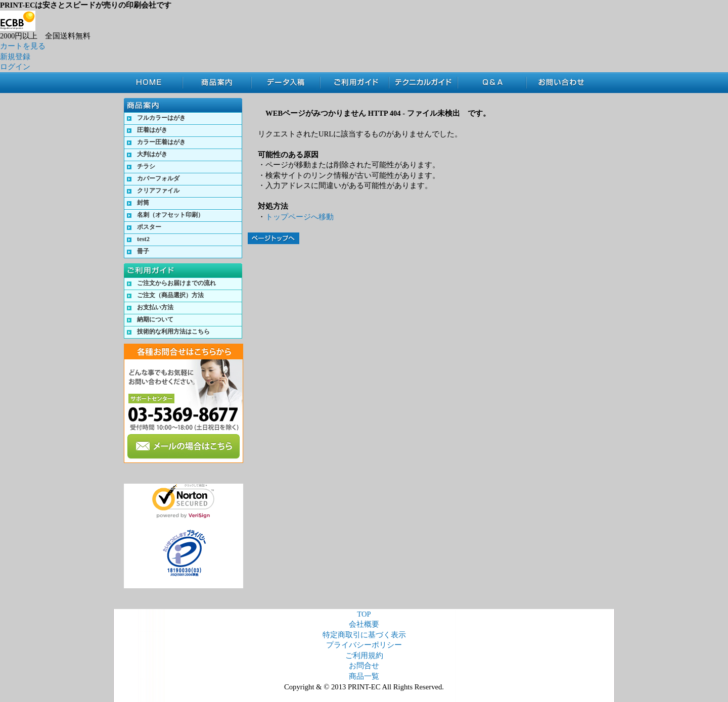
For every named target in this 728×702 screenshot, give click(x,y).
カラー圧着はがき (161, 142)
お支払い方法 (155, 307)
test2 (143, 239)
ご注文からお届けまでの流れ (176, 283)
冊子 (143, 251)
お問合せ (564, 83)
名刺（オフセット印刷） (170, 215)
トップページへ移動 (300, 217)
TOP (153, 83)
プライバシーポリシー (364, 645)
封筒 (143, 203)
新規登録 (15, 57)
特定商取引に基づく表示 (364, 635)
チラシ (146, 166)
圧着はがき (152, 130)
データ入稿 (286, 83)
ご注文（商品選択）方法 (170, 295)
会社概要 (364, 624)
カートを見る (23, 46)
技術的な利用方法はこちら (173, 332)
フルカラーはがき (161, 118)
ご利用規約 (364, 656)
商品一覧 (364, 676)
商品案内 (217, 83)
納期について (155, 319)
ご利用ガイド (354, 83)
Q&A (492, 83)
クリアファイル (158, 191)
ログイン (15, 67)
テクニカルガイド (423, 83)
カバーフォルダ (158, 178)
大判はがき (152, 154)
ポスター (149, 227)
